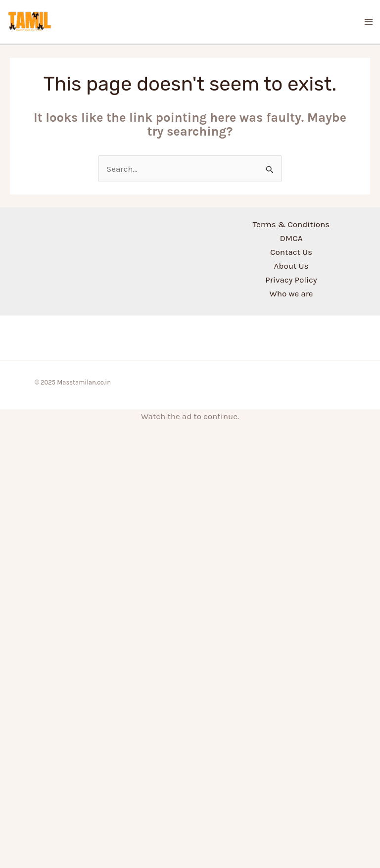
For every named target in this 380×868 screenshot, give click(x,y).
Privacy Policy (291, 280)
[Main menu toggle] (369, 22)
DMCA (291, 238)
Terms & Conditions (291, 224)
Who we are (291, 293)
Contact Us (291, 252)
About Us (291, 266)
